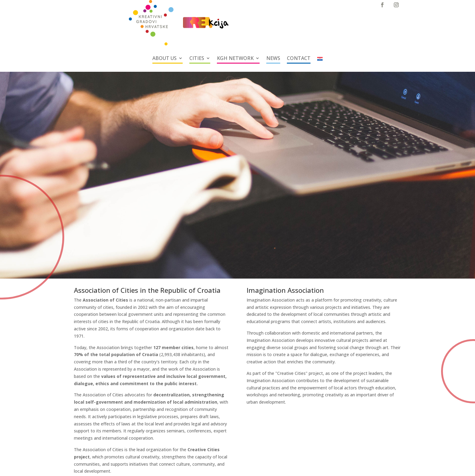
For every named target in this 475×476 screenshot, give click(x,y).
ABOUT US (164, 59)
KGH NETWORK (235, 59)
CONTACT (299, 59)
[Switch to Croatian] (320, 60)
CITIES (197, 59)
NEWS (273, 59)
